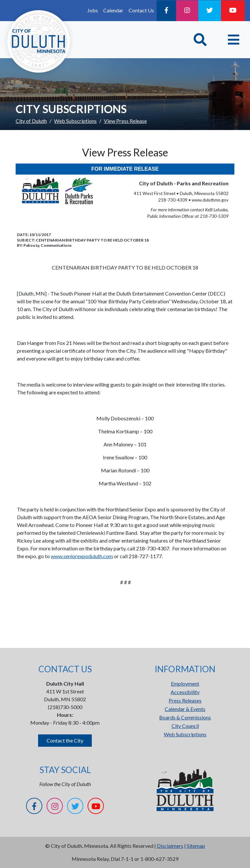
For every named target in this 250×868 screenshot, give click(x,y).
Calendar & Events (185, 709)
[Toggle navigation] (234, 40)
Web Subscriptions (75, 121)
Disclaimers (170, 846)
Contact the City (65, 740)
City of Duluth (31, 121)
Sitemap (196, 846)
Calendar (113, 10)
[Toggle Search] (200, 40)
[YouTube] (233, 11)
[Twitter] (210, 11)
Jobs (93, 10)
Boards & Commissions (185, 717)
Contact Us (141, 10)
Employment (185, 684)
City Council (185, 726)
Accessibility (185, 692)
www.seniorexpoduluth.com (82, 556)
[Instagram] (187, 11)
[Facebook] (166, 11)
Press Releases (185, 700)
